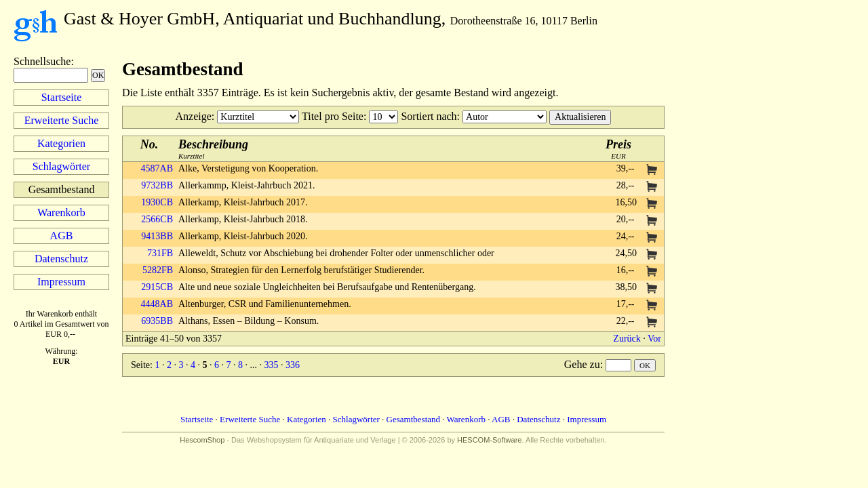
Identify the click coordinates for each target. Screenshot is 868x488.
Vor (654, 339)
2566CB (157, 219)
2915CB (157, 287)
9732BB (157, 185)
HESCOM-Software (489, 440)
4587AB (157, 168)
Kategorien (61, 143)
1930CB (157, 202)
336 (293, 365)
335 (271, 365)
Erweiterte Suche (62, 120)
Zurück (627, 339)
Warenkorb (61, 212)
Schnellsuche (42, 61)
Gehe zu (582, 364)
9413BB (157, 236)
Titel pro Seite (333, 116)
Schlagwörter (61, 166)
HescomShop (202, 440)
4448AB (157, 304)
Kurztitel (213, 149)
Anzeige (194, 116)
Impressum (61, 282)
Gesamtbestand (413, 419)
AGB (62, 236)
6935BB (157, 321)
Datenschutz (61, 259)
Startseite (62, 97)
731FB (160, 253)
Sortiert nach (429, 116)
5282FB (158, 270)
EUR (618, 149)
